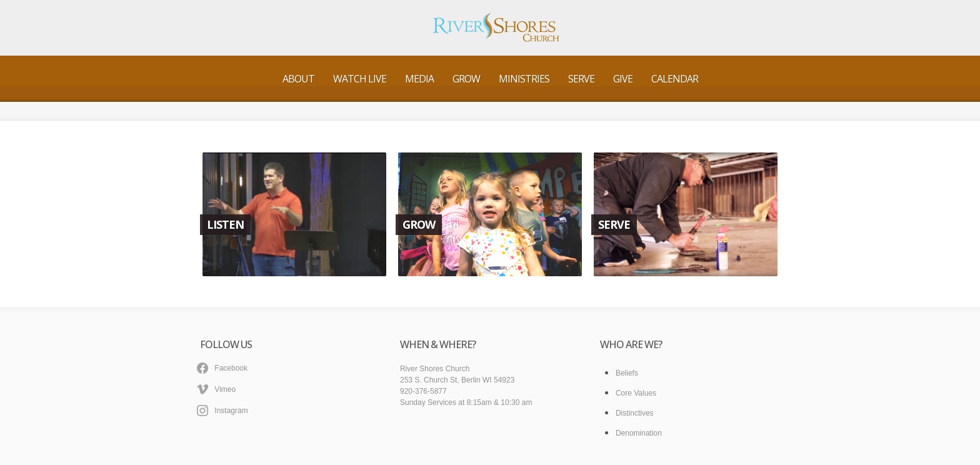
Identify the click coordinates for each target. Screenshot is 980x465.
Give (623, 79)
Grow (466, 79)
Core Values (636, 393)
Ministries (524, 79)
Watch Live (360, 79)
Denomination (639, 433)
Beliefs (627, 373)
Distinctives (635, 413)
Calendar (675, 79)
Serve (581, 79)
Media (419, 79)
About (298, 79)
